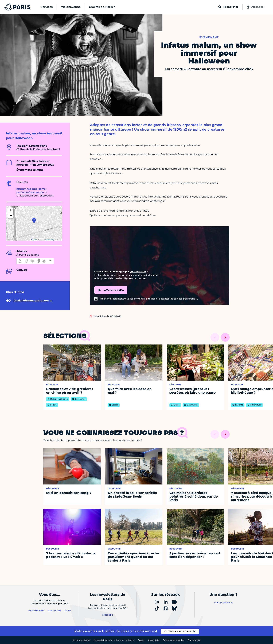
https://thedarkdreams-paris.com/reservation (31, 191)
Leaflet (34, 240)
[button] (34, 221)
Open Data (154, 640)
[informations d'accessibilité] (35, 261)
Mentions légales (82, 640)
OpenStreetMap (50, 240)
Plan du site (194, 640)
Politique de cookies (173, 640)
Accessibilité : (114, 640)
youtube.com (138, 271)
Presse (141, 640)
